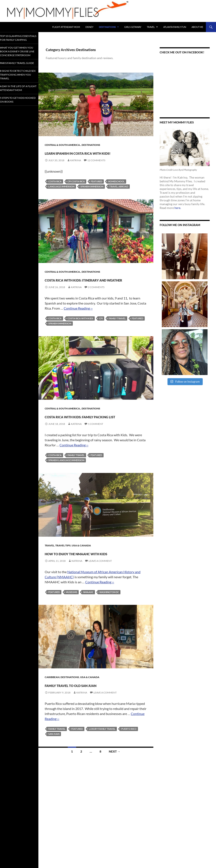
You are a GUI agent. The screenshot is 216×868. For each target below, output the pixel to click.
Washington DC (109, 622)
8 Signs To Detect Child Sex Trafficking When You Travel (17, 89)
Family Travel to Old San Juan (90, 718)
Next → (115, 789)
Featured (97, 189)
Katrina (76, 168)
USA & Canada (81, 568)
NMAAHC (88, 622)
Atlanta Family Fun (175, 27)
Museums (72, 622)
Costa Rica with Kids (80, 334)
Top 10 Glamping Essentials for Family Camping (16, 39)
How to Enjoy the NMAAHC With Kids (94, 579)
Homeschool (116, 189)
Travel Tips (63, 568)
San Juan (54, 772)
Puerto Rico (129, 767)
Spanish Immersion (92, 194)
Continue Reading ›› (78, 323)
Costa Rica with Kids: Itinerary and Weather (88, 290)
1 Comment (96, 447)
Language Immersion (61, 194)
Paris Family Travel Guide (18, 74)
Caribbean (52, 708)
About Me (197, 27)
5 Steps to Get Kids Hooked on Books (18, 119)
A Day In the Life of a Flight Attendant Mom (18, 106)
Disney (89, 27)
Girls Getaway (133, 27)
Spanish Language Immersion (66, 483)
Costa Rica (55, 189)
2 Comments (96, 302)
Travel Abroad (119, 194)
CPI (101, 334)
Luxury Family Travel (102, 767)
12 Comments (96, 168)
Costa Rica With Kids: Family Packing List (96, 435)
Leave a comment (100, 591)
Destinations (107, 27)
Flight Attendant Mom (66, 27)
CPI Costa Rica (76, 189)
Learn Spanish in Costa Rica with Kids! (95, 156)
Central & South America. (63, 145)
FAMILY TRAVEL (117, 334)
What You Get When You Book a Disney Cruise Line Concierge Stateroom (18, 58)
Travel (151, 27)
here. (178, 208)
